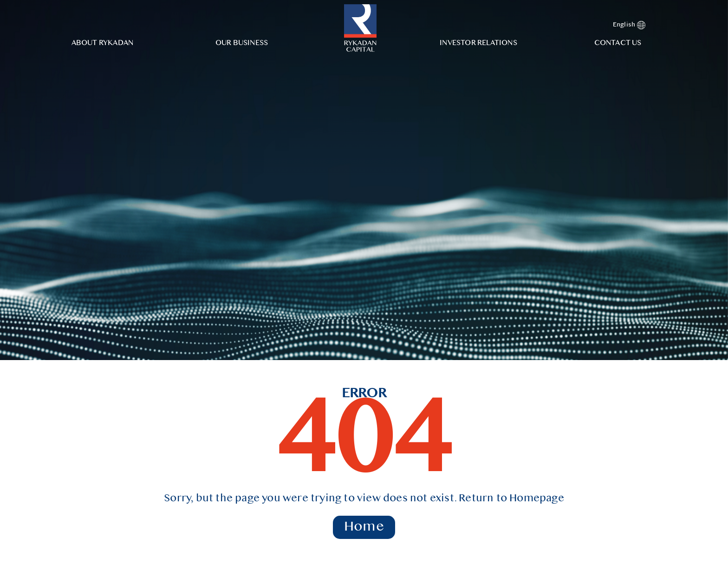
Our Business (242, 43)
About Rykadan (103, 43)
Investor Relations (478, 43)
